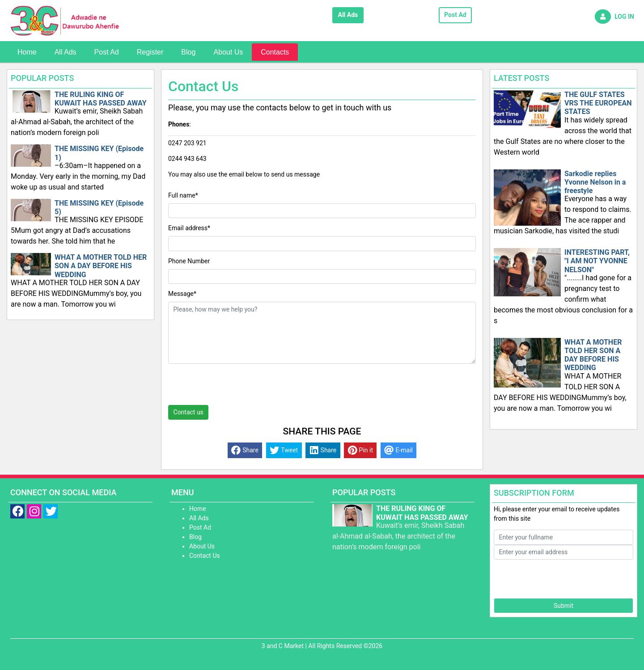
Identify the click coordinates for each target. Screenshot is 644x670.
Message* (182, 294)
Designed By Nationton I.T (322, 655)
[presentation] (236, 388)
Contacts (275, 52)
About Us (228, 52)
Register (150, 52)
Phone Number (189, 261)
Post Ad (455, 15)
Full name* (183, 195)
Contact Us (205, 556)
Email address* (189, 228)
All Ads (348, 15)
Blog (188, 52)
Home (27, 52)
